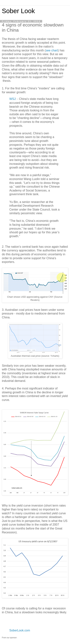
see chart (52, 50)
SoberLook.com (20, 630)
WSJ (12, 99)
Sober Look (18, 11)
